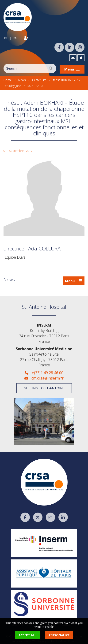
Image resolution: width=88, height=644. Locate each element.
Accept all (27, 635)
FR (6, 37)
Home (8, 79)
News (22, 79)
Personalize (59, 635)
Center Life (39, 79)
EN (15, 37)
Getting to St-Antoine (44, 387)
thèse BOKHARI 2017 (67, 79)
